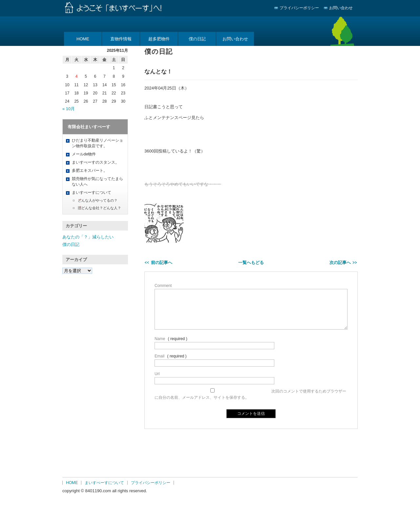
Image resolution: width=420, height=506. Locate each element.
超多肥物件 (159, 39)
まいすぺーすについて (92, 192)
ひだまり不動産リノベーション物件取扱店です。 (97, 143)
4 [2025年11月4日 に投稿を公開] (77, 76)
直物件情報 (121, 39)
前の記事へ (162, 263)
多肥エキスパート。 (90, 171)
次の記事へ (340, 263)
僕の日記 (197, 39)
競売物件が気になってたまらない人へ (97, 182)
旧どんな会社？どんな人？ (99, 208)
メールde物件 (84, 154)
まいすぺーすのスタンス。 (95, 162)
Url (157, 374)
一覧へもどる (251, 263)
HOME (83, 39)
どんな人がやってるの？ (98, 200)
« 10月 (69, 109)
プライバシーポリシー (299, 8)
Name (160, 339)
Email (159, 356)
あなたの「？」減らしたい (88, 237)
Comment (163, 286)
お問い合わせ (341, 8)
